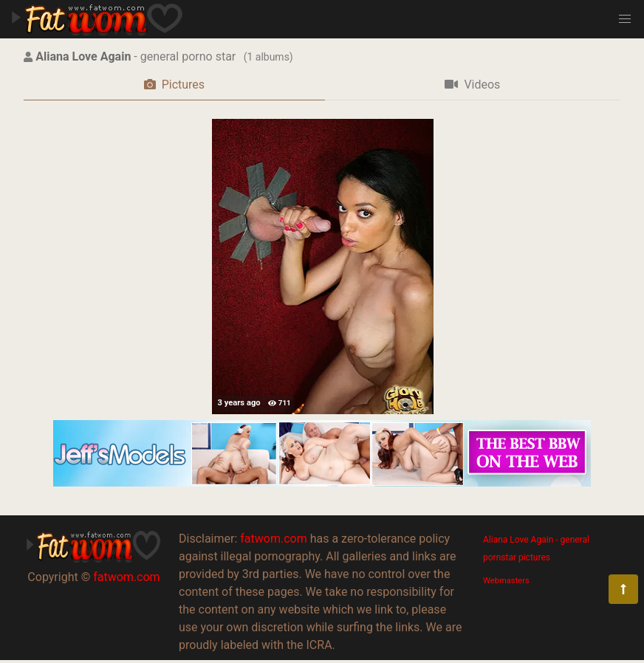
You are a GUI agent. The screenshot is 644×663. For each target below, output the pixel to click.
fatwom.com (126, 577)
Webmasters (506, 581)
